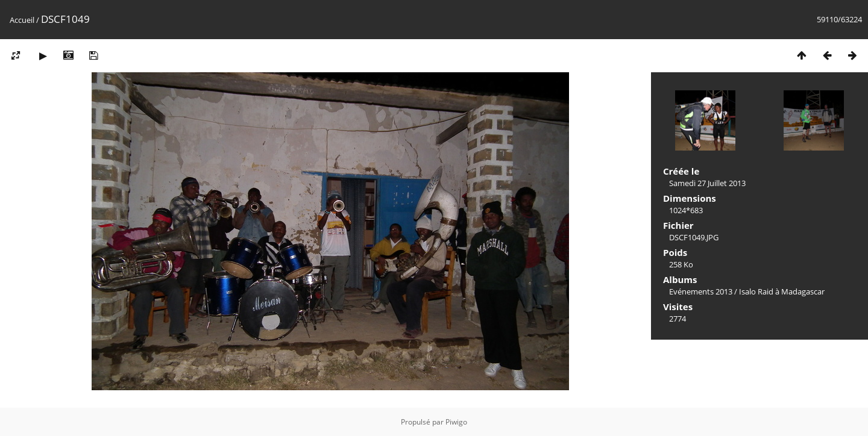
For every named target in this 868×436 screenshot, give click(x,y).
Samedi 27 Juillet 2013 (707, 183)
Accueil (22, 20)
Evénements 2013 (701, 291)
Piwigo (456, 422)
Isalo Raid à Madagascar (782, 291)
